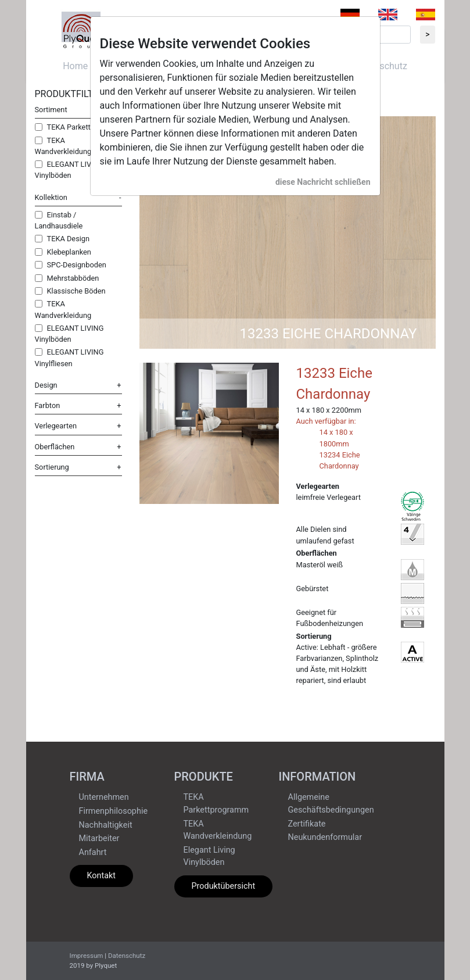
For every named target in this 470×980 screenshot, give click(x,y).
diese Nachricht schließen (323, 182)
